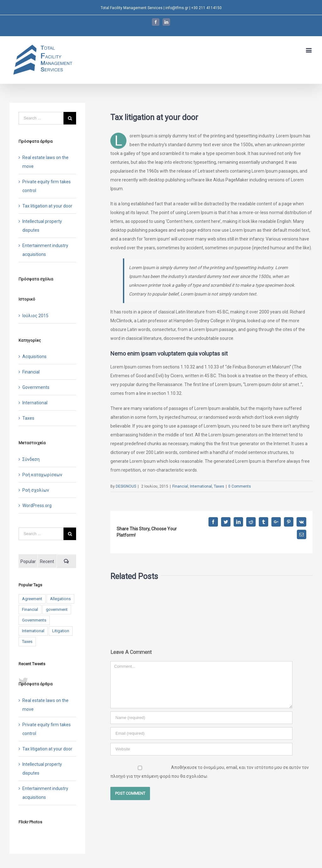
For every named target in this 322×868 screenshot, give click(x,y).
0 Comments (240, 486)
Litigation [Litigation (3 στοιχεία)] (61, 631)
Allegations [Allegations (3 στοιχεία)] (60, 599)
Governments (36, 387)
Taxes (219, 486)
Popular (28, 561)
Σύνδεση (31, 459)
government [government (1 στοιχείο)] (57, 609)
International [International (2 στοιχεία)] (33, 631)
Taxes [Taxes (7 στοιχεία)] (27, 641)
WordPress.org (37, 506)
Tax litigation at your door (47, 206)
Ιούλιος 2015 (35, 316)
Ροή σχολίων (36, 490)
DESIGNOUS (126, 486)
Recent (47, 561)
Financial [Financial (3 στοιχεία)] (30, 609)
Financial (180, 486)
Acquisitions (34, 357)
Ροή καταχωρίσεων (42, 475)
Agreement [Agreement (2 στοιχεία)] (32, 599)
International (201, 486)
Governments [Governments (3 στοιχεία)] (34, 620)
